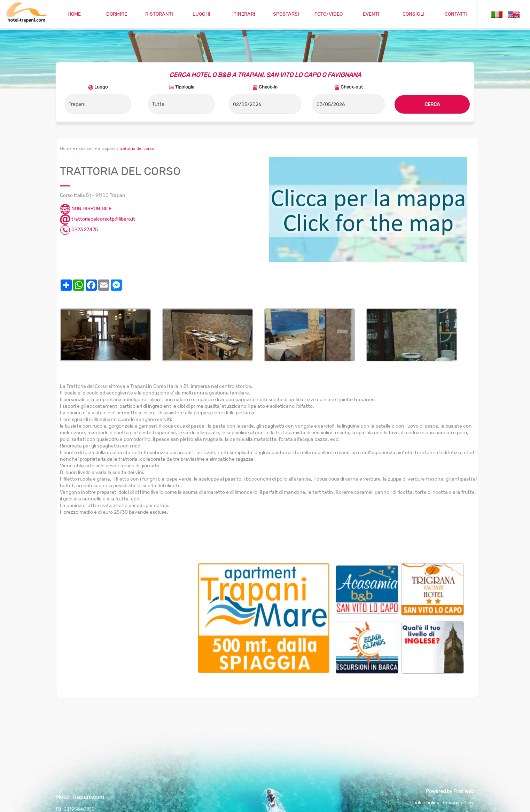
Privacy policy (458, 803)
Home (66, 148)
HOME (74, 14)
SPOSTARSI (286, 14)
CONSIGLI (414, 14)
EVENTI (371, 14)
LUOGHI (201, 14)
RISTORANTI (159, 14)
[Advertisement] (129, 612)
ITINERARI (244, 14)
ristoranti (85, 148)
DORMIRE (117, 14)
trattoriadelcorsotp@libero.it (98, 219)
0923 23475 (79, 229)
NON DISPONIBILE (86, 208)
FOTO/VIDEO (329, 14)
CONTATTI (456, 14)
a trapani (107, 148)
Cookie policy (425, 803)
